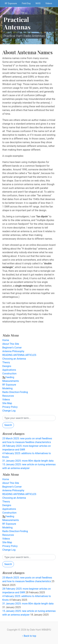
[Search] (29, 418)
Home (6, 340)
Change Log (9, 411)
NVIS (38, 3)
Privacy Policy (10, 407)
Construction (9, 374)
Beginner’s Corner (12, 348)
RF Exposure (11, 3)
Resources (8, 396)
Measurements (11, 381)
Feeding (10, 377)
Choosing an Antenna (14, 359)
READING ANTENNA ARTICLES (19, 355)
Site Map (7, 403)
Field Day (26, 3)
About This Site (11, 344)
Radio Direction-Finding (15, 392)
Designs (7, 366)
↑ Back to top (29, 636)
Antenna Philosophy (13, 351)
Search (8, 425)
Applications (9, 370)
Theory (6, 362)
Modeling (7, 388)
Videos (49, 3)
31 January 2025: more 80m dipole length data (28, 461)
